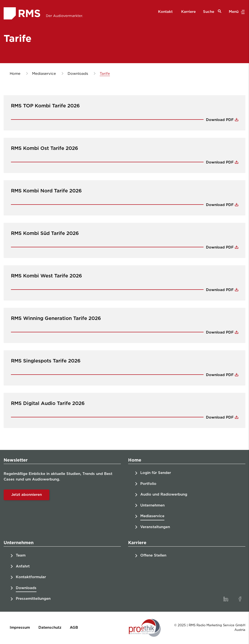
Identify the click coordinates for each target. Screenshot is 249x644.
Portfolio (148, 484)
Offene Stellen (153, 555)
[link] (226, 599)
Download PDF (220, 120)
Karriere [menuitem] (188, 12)
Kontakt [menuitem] (165, 12)
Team (21, 555)
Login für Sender (156, 473)
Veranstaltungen (155, 527)
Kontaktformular (31, 577)
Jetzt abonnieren (27, 495)
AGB (74, 628)
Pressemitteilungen (33, 599)
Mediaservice (152, 516)
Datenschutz (50, 628)
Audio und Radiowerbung (164, 494)
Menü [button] (236, 12)
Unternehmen (152, 505)
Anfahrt (23, 566)
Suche (212, 12)
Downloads (26, 588)
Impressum (20, 628)
